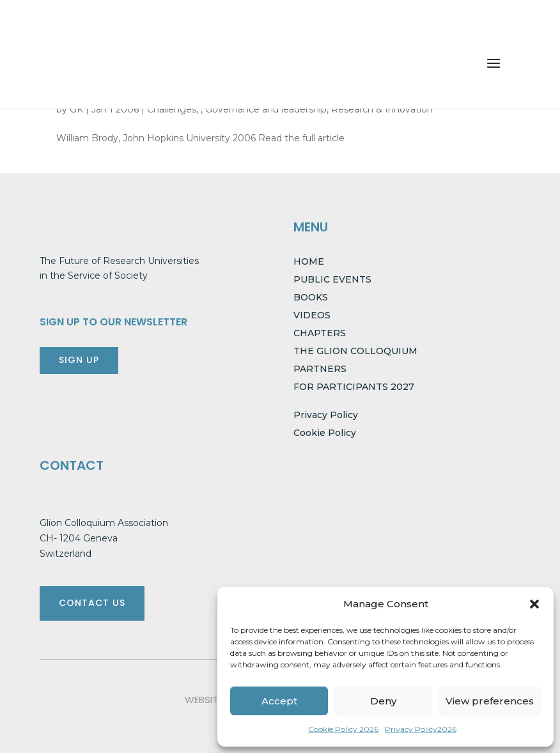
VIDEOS (312, 315)
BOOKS (311, 297)
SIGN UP (79, 360)
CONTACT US (92, 603)
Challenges (172, 109)
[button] (534, 604)
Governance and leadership (266, 109)
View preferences (490, 701)
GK (76, 109)
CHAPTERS (320, 333)
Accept (279, 701)
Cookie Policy (325, 433)
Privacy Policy (326, 415)
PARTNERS (320, 369)
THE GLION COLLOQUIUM (355, 351)
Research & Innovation (382, 109)
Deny (383, 701)
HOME (309, 261)
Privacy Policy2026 (421, 729)
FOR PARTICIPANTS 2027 (354, 387)
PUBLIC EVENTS (332, 279)
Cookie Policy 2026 (343, 729)
